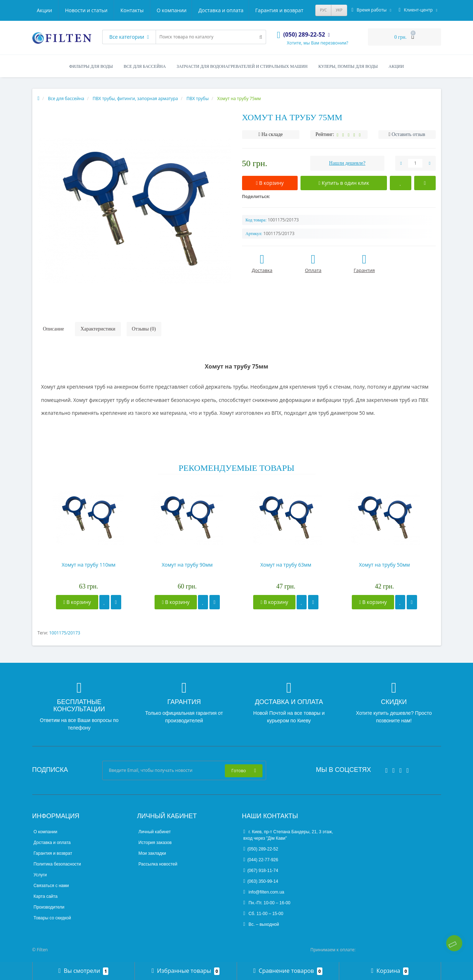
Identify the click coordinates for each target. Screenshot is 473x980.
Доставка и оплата (102, 10)
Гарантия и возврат (162, 10)
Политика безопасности (57, 864)
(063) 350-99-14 (261, 881)
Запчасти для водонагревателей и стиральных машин (242, 66)
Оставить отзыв (408, 134)
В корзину (77, 602)
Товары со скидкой (52, 918)
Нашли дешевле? (347, 163)
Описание (54, 329)
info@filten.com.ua (264, 892)
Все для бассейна (145, 66)
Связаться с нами (51, 886)
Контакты (294, 10)
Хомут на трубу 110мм (89, 565)
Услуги (40, 875)
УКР (339, 10)
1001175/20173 (65, 633)
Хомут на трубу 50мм (384, 565)
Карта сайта (46, 896)
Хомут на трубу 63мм (286, 565)
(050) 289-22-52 (261, 849)
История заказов (155, 843)
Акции (206, 10)
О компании (52, 10)
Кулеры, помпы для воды (348, 66)
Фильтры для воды (91, 66)
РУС (323, 10)
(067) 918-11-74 (261, 871)
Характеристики (98, 329)
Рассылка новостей (158, 864)
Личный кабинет (155, 832)
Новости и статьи (248, 10)
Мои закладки (152, 853)
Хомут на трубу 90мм (187, 565)
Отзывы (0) (144, 329)
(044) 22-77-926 (261, 860)
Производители (49, 907)
